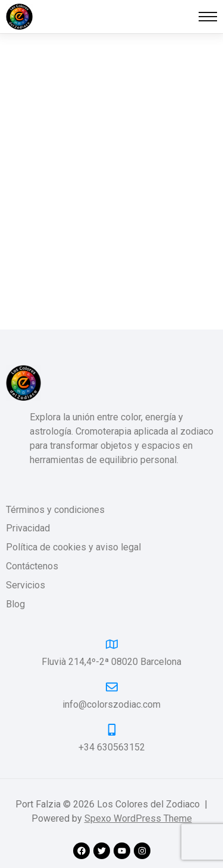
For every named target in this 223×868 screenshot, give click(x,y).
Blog (15, 605)
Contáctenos (32, 567)
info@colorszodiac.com (111, 704)
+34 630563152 (112, 747)
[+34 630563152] (112, 730)
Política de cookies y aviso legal (73, 548)
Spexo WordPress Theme (138, 818)
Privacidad (28, 529)
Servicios (26, 586)
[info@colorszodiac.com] (112, 687)
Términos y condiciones (55, 510)
